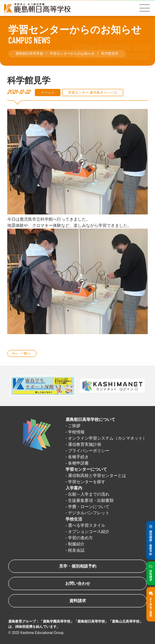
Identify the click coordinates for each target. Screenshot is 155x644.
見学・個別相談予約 (78, 566)
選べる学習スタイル (87, 525)
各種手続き (78, 457)
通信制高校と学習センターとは (97, 476)
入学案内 (74, 488)
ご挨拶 (74, 426)
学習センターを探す (87, 482)
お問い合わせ (78, 583)
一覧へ (26, 353)
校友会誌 (76, 550)
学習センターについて (86, 469)
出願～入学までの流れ (89, 494)
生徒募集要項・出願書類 (91, 500)
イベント (48, 93)
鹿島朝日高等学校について (90, 420)
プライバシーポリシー (89, 451)
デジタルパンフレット (89, 513)
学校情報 (76, 432)
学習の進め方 (80, 538)
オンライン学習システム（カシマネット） (107, 438)
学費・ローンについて (89, 507)
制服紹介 (76, 544)
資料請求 (78, 601)
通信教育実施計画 (85, 444)
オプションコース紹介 (89, 532)
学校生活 (74, 519)
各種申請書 (78, 463)
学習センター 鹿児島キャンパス (93, 93)
